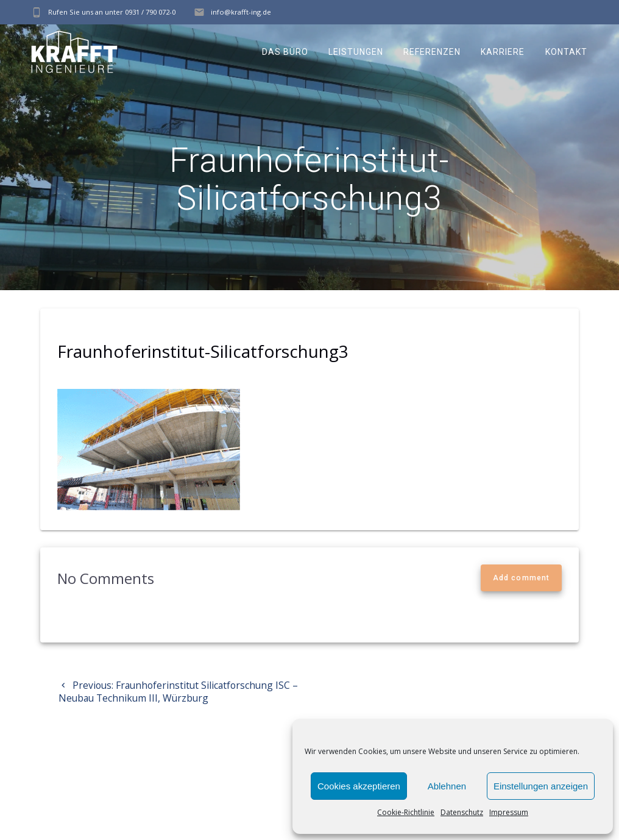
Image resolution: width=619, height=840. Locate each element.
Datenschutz (462, 812)
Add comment (521, 578)
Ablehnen (447, 786)
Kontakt (566, 52)
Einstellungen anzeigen (541, 786)
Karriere (503, 52)
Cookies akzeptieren (359, 786)
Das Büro (285, 52)
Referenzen (432, 52)
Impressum (509, 812)
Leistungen (356, 52)
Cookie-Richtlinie (406, 812)
